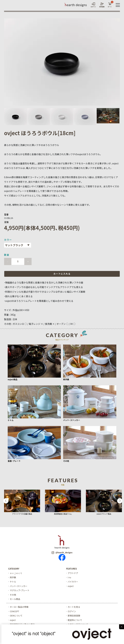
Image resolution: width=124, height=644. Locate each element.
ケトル (13, 582)
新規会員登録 (74, 616)
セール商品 (15, 599)
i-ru (69, 577)
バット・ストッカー (19, 586)
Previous (6, 501)
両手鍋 (13, 577)
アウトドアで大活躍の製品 (22, 514)
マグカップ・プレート (20, 591)
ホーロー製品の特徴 (19, 608)
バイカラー (73, 582)
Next (120, 501)
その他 (13, 595)
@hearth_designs (62, 553)
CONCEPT (15, 612)
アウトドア (73, 573)
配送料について (75, 621)
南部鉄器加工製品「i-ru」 (63, 514)
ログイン (72, 612)
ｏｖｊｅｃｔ (16, 573)
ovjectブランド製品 (104, 514)
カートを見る (74, 608)
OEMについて (16, 616)
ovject (71, 586)
